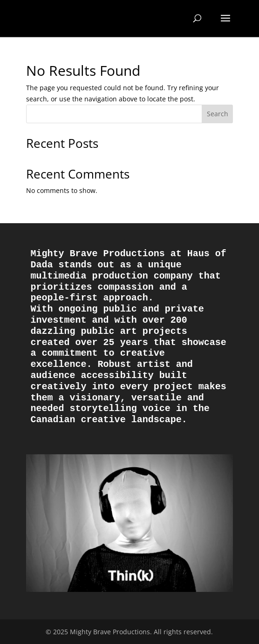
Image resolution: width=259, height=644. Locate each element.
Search (218, 114)
